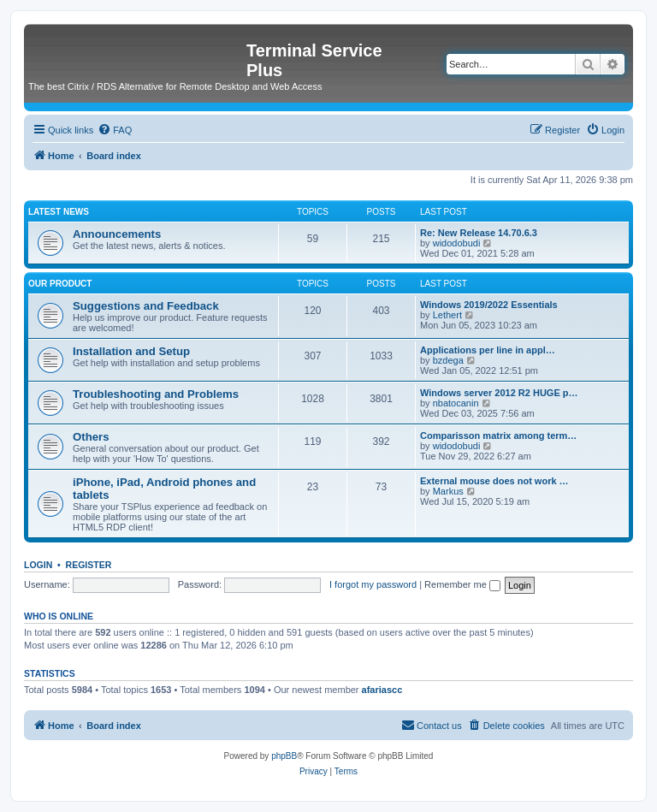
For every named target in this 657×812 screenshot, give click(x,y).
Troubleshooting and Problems (156, 394)
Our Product (60, 284)
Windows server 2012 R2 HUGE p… (499, 393)
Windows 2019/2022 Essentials (489, 305)
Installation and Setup (131, 351)
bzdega (448, 360)
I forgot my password (373, 584)
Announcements (117, 234)
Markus (448, 491)
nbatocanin (456, 403)
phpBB (284, 756)
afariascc (382, 690)
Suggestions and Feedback (146, 306)
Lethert (447, 315)
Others (91, 437)
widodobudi (457, 243)
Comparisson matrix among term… (498, 436)
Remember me (462, 584)
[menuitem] (115, 130)
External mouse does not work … (494, 481)
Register (89, 565)
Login (38, 565)
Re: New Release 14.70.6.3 (479, 233)
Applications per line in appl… (488, 350)
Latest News (59, 212)
